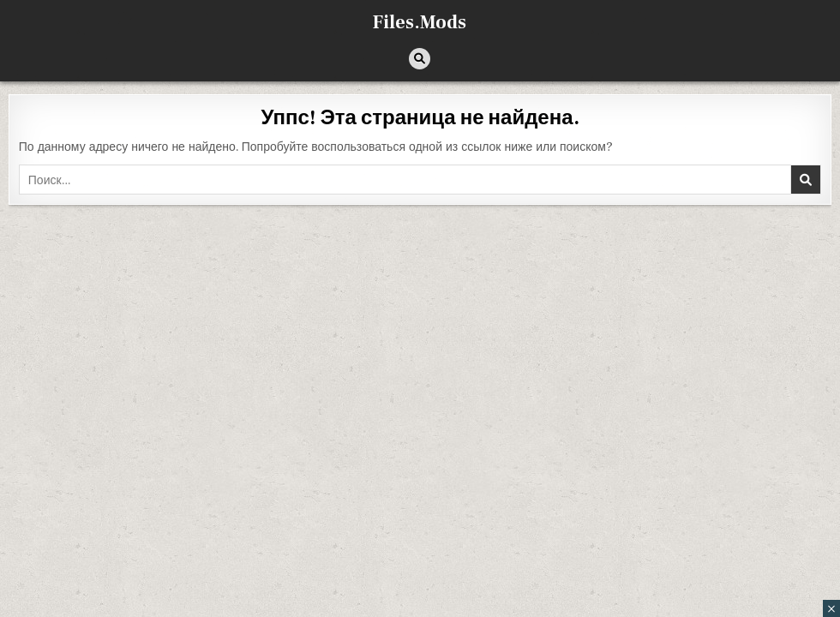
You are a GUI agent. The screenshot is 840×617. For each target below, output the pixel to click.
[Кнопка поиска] (420, 59)
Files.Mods (420, 22)
